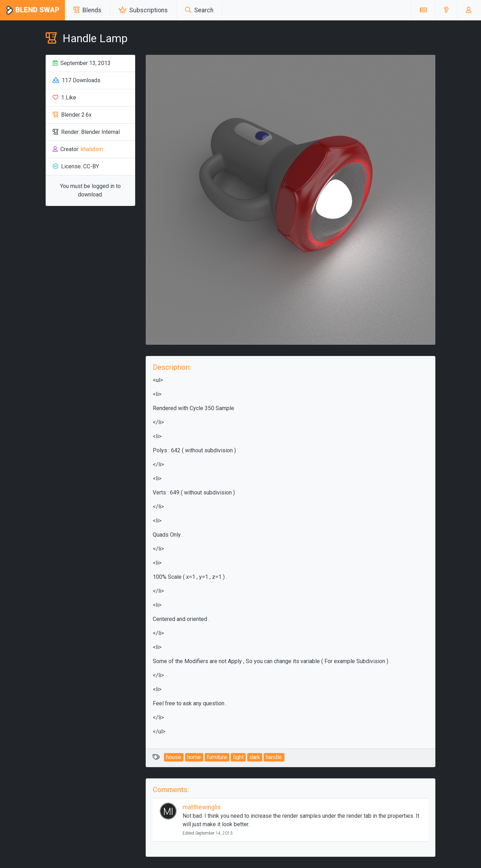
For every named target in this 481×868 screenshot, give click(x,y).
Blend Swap (32, 10)
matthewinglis (202, 807)
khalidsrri (92, 149)
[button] (446, 10)
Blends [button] (87, 10)
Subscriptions (143, 10)
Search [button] (199, 10)
